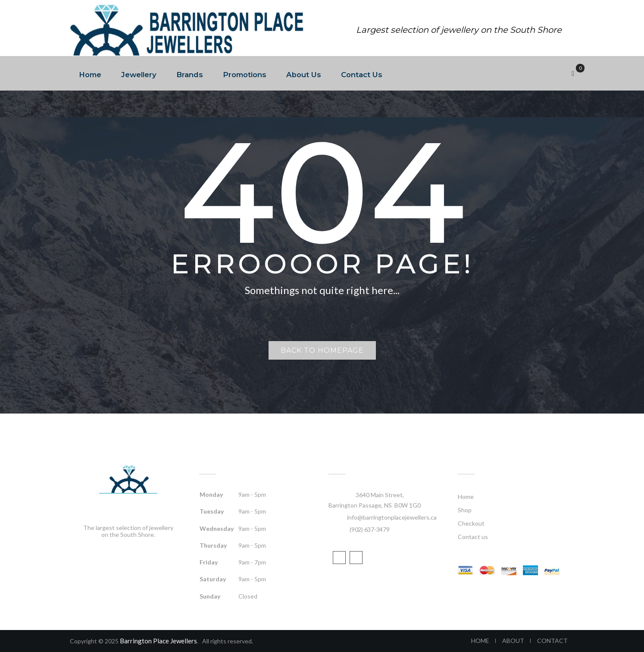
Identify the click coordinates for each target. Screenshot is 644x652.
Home (90, 75)
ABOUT (513, 641)
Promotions (245, 75)
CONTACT (552, 641)
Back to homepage (322, 350)
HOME (480, 641)
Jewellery (139, 75)
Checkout (471, 523)
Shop (465, 510)
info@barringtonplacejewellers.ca (392, 517)
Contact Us (362, 75)
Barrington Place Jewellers (158, 641)
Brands (190, 75)
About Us (304, 75)
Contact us (473, 537)
